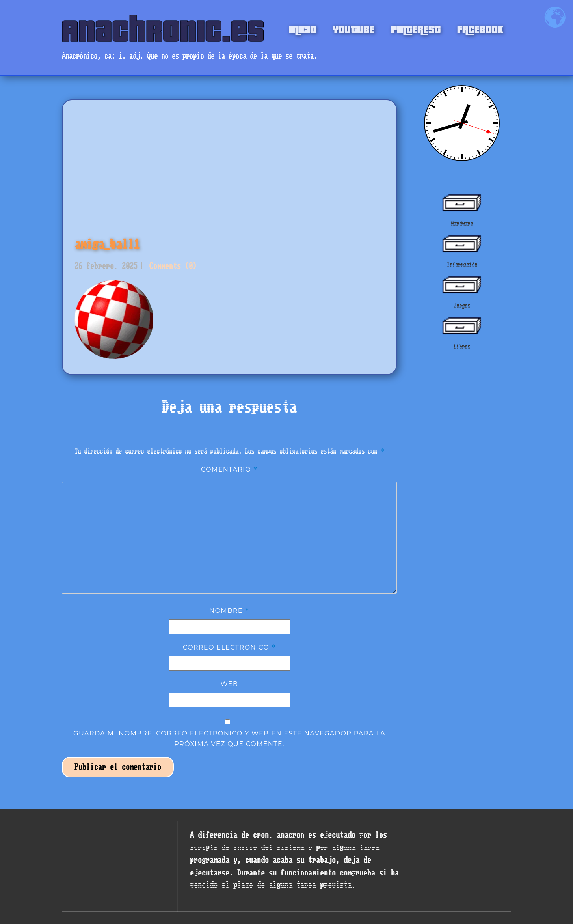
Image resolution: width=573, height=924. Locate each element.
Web (230, 684)
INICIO (302, 28)
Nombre (229, 610)
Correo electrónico (230, 647)
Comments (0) (171, 266)
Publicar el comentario (118, 767)
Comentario (230, 469)
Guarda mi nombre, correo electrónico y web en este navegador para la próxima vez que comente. (229, 738)
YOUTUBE (353, 28)
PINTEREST (416, 28)
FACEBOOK (480, 28)
